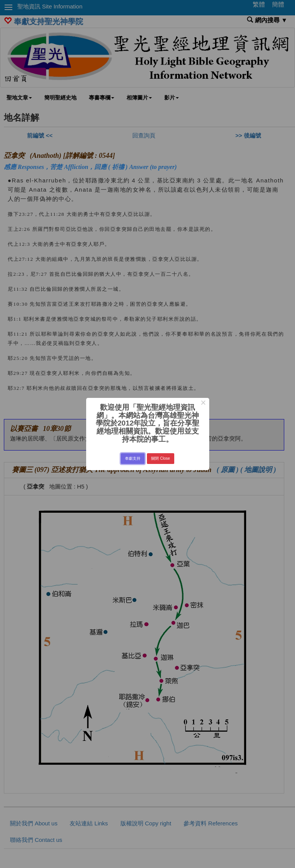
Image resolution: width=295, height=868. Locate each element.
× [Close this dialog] (203, 404)
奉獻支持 (133, 458)
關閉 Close (160, 458)
